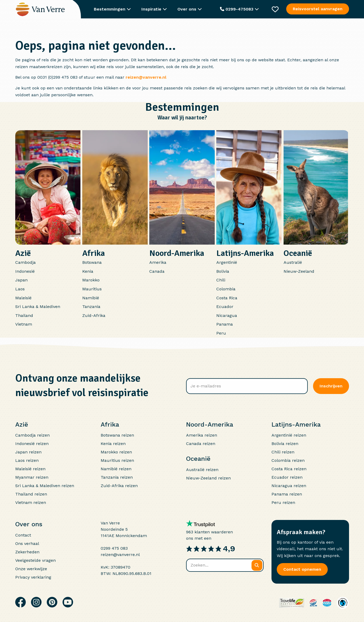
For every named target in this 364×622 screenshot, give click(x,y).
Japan (21, 280)
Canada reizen (201, 444)
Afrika (94, 253)
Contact (23, 535)
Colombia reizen (288, 460)
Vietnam (24, 324)
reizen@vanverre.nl (146, 77)
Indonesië (25, 271)
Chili (221, 280)
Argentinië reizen (289, 435)
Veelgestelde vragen (35, 560)
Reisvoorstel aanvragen (318, 9)
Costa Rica (227, 298)
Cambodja (25, 262)
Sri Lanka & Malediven (38, 307)
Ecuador (225, 307)
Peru (221, 333)
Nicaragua (227, 315)
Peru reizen (283, 502)
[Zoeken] (257, 565)
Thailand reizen (31, 494)
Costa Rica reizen (289, 469)
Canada (157, 271)
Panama (225, 324)
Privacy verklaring (33, 577)
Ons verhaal (27, 543)
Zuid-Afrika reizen (119, 486)
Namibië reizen (116, 469)
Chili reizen (283, 452)
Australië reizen (202, 470)
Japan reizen (28, 452)
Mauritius (92, 289)
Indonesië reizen (32, 444)
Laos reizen (27, 460)
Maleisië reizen (30, 469)
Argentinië (227, 262)
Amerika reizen (202, 435)
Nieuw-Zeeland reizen (208, 478)
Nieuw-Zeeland (299, 271)
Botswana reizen (117, 435)
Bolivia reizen (285, 444)
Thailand (24, 315)
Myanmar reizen (32, 477)
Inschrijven (331, 386)
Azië (23, 253)
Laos (20, 289)
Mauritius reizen (117, 460)
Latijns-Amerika (245, 253)
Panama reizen (287, 494)
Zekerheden (27, 552)
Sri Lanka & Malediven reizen (45, 486)
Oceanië (298, 253)
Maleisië (23, 298)
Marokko (91, 280)
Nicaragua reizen (289, 486)
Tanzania (91, 307)
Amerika (158, 262)
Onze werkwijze (31, 569)
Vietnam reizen (31, 502)
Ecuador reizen (287, 477)
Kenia (88, 271)
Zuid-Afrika (94, 315)
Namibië (91, 298)
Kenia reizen (113, 444)
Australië (293, 262)
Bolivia (223, 271)
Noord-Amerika (177, 253)
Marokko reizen (116, 452)
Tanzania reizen (117, 477)
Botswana (92, 262)
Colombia (226, 289)
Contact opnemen (302, 569)
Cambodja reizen (32, 435)
